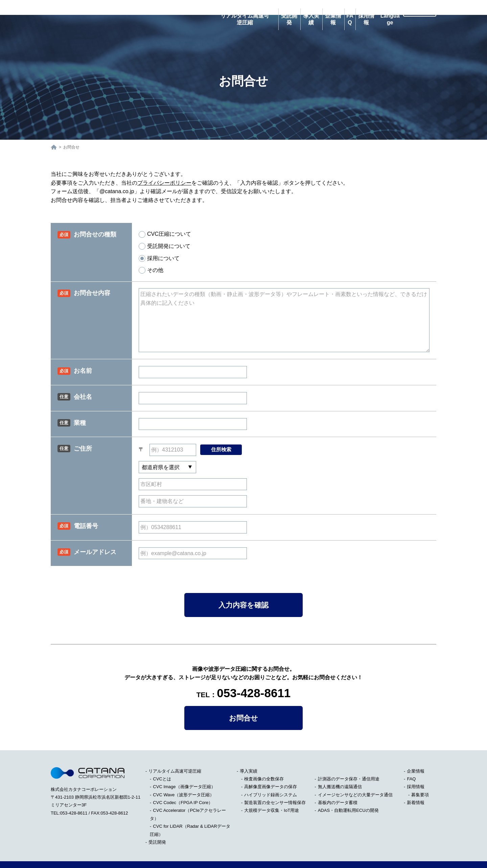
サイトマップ (64, 857)
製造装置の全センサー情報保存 (275, 788)
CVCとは (162, 764)
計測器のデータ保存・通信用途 (349, 764)
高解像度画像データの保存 (271, 772)
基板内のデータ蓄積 (338, 788)
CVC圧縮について (165, 220)
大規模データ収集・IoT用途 (272, 795)
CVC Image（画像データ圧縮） (184, 772)
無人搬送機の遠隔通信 (340, 772)
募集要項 (420, 780)
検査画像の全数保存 (264, 764)
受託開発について (165, 231)
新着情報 (416, 788)
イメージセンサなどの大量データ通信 (355, 780)
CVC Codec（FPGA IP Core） (183, 788)
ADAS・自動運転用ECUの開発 (348, 795)
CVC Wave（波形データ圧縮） (183, 780)
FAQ (411, 764)
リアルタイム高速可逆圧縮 (175, 756)
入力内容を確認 (243, 590)
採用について (159, 244)
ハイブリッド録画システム (271, 780)
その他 (151, 255)
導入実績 (249, 756)
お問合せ (243, 703)
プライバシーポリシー (164, 168)
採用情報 (416, 772)
